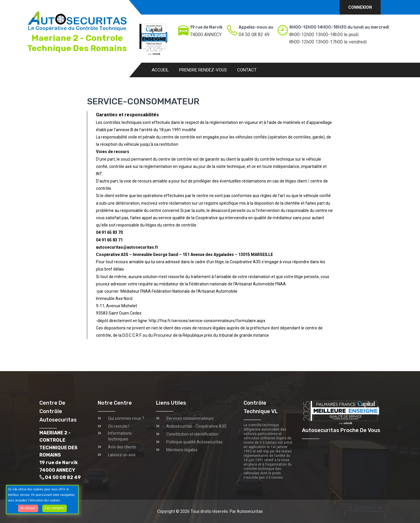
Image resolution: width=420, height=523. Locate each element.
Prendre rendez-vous (203, 70)
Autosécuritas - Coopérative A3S (196, 426)
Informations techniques (120, 436)
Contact (247, 70)
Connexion (360, 7)
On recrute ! (119, 426)
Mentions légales (182, 450)
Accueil (160, 70)
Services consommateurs (190, 418)
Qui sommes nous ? (126, 418)
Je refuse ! (28, 508)
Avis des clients (122, 447)
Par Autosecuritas (246, 511)
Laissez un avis (122, 455)
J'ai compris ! (55, 508)
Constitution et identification (192, 434)
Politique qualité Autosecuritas (194, 442)
